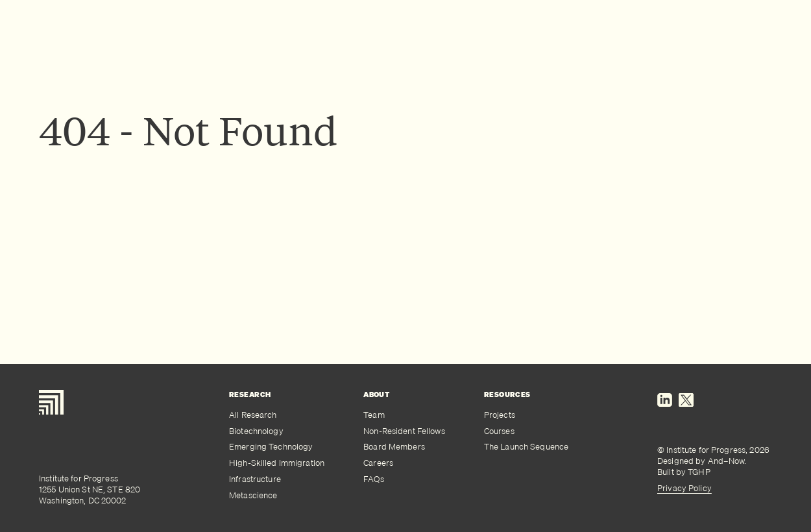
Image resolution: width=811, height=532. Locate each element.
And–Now (726, 461)
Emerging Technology (271, 447)
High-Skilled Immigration (277, 463)
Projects (500, 415)
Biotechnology (256, 431)
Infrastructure (255, 479)
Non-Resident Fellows (404, 431)
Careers (378, 463)
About (376, 394)
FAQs (374, 479)
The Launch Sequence (526, 447)
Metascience (253, 495)
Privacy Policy (684, 488)
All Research (253, 415)
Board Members (394, 447)
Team (374, 415)
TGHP (699, 472)
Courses (499, 431)
